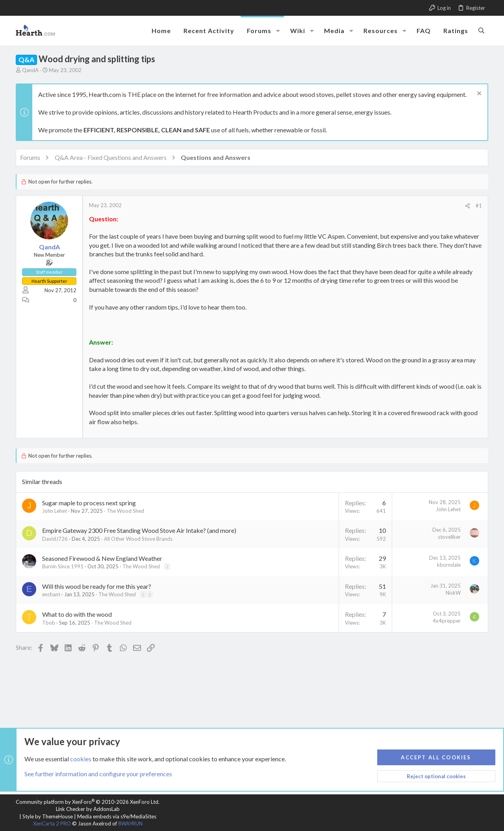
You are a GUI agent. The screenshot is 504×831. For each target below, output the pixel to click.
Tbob (49, 623)
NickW (453, 593)
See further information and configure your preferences (98, 774)
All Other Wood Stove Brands (138, 539)
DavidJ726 (55, 539)
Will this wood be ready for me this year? (97, 586)
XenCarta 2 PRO (52, 824)
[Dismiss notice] (478, 94)
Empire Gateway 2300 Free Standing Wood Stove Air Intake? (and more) (139, 530)
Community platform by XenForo (88, 802)
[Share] (468, 206)
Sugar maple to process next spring (89, 503)
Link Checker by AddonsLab (88, 809)
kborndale (449, 565)
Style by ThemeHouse (48, 816)
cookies (81, 758)
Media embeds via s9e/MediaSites (117, 816)
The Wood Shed (125, 511)
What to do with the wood (77, 614)
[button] (278, 31)
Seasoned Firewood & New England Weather (102, 558)
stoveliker (449, 537)
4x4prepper (447, 621)
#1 (479, 206)
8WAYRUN (130, 824)
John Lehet (55, 511)
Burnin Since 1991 (63, 566)
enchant (51, 594)
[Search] (481, 30)
